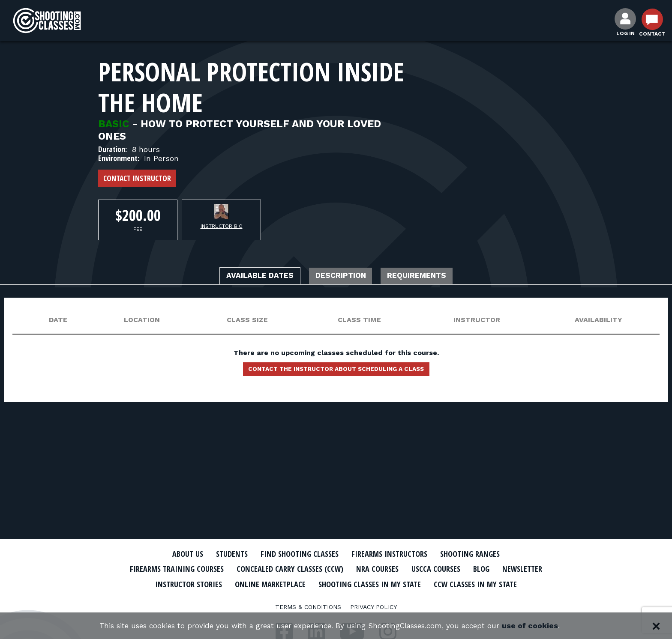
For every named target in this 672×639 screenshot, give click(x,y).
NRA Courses (411, 569)
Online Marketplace (346, 583)
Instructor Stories (255, 583)
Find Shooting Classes (295, 554)
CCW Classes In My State (336, 598)
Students (220, 554)
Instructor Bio (222, 226)
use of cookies (542, 626)
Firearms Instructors (394, 554)
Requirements (429, 277)
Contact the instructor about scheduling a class (336, 372)
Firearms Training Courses (191, 569)
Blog (525, 569)
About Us (172, 554)
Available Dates (248, 277)
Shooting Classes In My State (455, 583)
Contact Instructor (137, 178)
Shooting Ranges (484, 554)
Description (342, 277)
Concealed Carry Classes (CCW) (316, 569)
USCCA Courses (475, 569)
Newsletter (182, 583)
